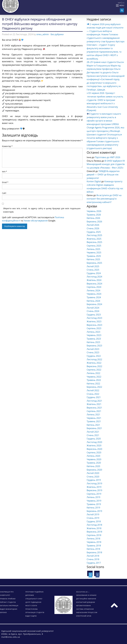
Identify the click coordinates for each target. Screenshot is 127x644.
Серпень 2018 (94, 535)
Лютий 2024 (93, 308)
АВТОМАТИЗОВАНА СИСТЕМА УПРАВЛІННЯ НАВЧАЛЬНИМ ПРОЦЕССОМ (87, 609)
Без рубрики (57, 34)
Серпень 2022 (94, 370)
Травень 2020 (94, 463)
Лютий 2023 (93, 349)
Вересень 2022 (94, 366)
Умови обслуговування (36, 221)
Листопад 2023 (94, 318)
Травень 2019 (94, 504)
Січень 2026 (93, 228)
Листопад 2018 (94, 525)
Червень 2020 (94, 459)
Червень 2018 (94, 542)
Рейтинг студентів (8, 602)
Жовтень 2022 (94, 363)
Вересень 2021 (94, 408)
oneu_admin (43, 34)
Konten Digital (94, 181)
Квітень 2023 (93, 342)
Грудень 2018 (94, 521)
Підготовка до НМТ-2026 (108, 157)
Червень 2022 (94, 377)
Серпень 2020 (94, 452)
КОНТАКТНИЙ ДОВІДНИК (86, 602)
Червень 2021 (94, 418)
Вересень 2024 (94, 284)
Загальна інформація (9, 606)
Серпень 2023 (94, 328)
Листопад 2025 (94, 235)
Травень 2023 (94, 339)
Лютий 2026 (93, 225)
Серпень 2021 (94, 411)
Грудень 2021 (94, 397)
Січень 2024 (93, 311)
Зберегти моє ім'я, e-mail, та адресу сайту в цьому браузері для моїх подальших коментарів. (42, 210)
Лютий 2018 (93, 556)
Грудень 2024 (94, 273)
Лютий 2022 (93, 390)
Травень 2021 (94, 421)
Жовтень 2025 (94, 239)
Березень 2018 (94, 552)
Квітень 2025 (93, 259)
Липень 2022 (93, 373)
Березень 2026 (94, 222)
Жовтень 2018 (94, 528)
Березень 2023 (94, 346)
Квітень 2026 (93, 218)
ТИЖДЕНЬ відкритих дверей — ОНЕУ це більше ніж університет (103, 175)
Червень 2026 (94, 211)
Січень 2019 (93, 518)
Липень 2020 (93, 456)
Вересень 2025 (94, 242)
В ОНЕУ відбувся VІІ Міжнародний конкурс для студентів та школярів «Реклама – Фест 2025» (106, 164)
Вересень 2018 (94, 532)
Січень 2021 (93, 435)
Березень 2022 (94, 387)
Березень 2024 (94, 304)
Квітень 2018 (93, 549)
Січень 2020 (93, 477)
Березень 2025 (94, 263)
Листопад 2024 (94, 277)
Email (5, 182)
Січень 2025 (93, 270)
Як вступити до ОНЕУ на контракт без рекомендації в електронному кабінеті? (104, 199)
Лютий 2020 (93, 473)
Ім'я (4, 172)
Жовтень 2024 (94, 280)
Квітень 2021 (93, 425)
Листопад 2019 (94, 483)
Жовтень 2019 (94, 487)
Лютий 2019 (93, 514)
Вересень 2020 (94, 449)
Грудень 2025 (94, 232)
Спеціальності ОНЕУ (34, 599)
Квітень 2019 (93, 508)
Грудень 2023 (94, 315)
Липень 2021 (93, 415)
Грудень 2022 (94, 356)
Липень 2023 (93, 332)
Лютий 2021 (93, 432)
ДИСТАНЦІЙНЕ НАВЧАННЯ (86, 599)
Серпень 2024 (94, 287)
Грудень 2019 (94, 480)
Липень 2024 (93, 290)
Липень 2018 (93, 539)
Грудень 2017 (94, 563)
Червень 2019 (94, 501)
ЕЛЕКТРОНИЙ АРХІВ (84, 616)
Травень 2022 (94, 380)
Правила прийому (8, 599)
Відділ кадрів (31, 616)
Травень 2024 (94, 297)
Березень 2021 (94, 428)
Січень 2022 (93, 394)
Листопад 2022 (94, 359)
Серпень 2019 (94, 494)
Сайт (4, 193)
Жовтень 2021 (94, 404)
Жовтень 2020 (94, 445)
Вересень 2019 (94, 490)
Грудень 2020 (94, 439)
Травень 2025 (94, 256)
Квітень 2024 (93, 301)
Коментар (7, 146)
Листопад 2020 (94, 442)
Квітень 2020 (93, 466)
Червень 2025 (94, 253)
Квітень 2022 (93, 384)
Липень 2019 (93, 497)
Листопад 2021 (94, 401)
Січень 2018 (93, 559)
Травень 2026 (94, 215)
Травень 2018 (94, 546)
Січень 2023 (93, 352)
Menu (122, 5)
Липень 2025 (93, 249)
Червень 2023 (94, 335)
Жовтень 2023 (94, 321)
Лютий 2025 (93, 266)
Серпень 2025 (94, 246)
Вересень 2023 (94, 325)
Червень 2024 (94, 294)
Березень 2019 (94, 511)
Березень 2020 (94, 470)
